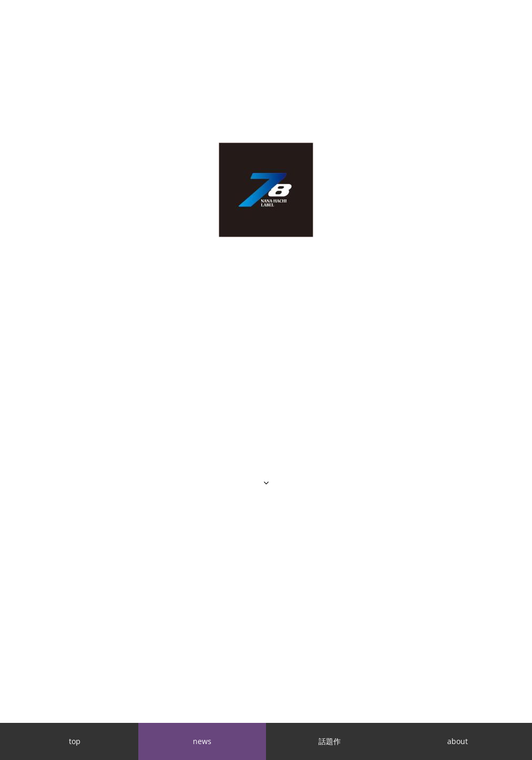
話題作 (330, 741)
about (458, 741)
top (75, 741)
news (202, 741)
